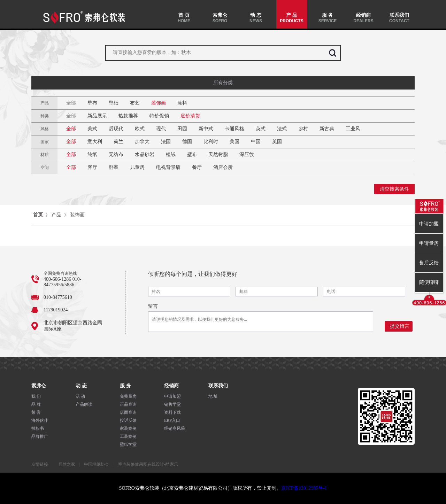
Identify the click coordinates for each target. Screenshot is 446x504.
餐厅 (197, 167)
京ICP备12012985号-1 (304, 488)
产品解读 (84, 404)
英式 (261, 129)
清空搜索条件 (394, 189)
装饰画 (159, 103)
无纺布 (116, 154)
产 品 (292, 18)
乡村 (303, 129)
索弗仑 (220, 18)
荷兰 (118, 142)
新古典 (327, 129)
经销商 (363, 18)
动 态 (256, 18)
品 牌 (36, 404)
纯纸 (92, 154)
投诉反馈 (128, 420)
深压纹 (247, 154)
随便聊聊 (429, 282)
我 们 (36, 396)
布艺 (135, 103)
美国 (234, 142)
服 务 (328, 18)
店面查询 (128, 412)
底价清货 (190, 116)
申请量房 (429, 243)
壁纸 (114, 103)
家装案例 (128, 428)
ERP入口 (172, 420)
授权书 (38, 428)
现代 (161, 129)
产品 (56, 215)
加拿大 (142, 142)
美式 (92, 129)
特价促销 (159, 116)
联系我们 (399, 18)
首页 (38, 215)
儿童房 (137, 167)
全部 (71, 103)
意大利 (95, 142)
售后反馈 (429, 263)
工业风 (353, 129)
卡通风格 (234, 129)
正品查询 (128, 404)
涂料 (182, 103)
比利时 (211, 142)
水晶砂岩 (145, 154)
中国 (256, 142)
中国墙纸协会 (97, 464)
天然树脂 (218, 154)
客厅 (92, 167)
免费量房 (128, 396)
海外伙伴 (40, 420)
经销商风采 (175, 428)
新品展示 (97, 116)
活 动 (80, 396)
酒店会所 (223, 167)
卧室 (114, 167)
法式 (282, 129)
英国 (277, 142)
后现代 (116, 129)
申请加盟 (172, 396)
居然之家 (67, 464)
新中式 (206, 129)
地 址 (213, 396)
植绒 (171, 154)
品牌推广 (40, 436)
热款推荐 (128, 116)
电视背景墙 (168, 167)
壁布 (92, 103)
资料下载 (172, 412)
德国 (187, 142)
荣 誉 (36, 412)
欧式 (140, 129)
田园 (182, 129)
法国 (166, 142)
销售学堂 (172, 404)
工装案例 (128, 436)
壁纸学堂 (128, 444)
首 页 (184, 18)
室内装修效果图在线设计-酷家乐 (148, 464)
